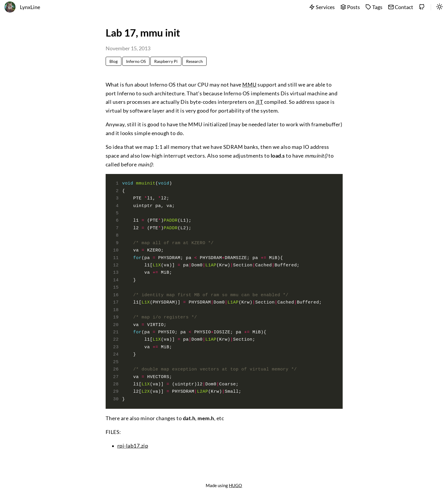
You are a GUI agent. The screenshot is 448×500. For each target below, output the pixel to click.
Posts (350, 7)
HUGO (235, 485)
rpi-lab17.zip (133, 446)
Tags (374, 7)
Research (194, 61)
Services (322, 7)
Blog (114, 61)
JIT (259, 102)
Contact (401, 7)
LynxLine (30, 7)
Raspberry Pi (166, 61)
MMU (249, 85)
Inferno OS (136, 61)
